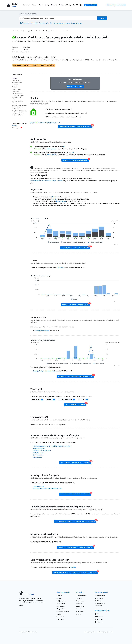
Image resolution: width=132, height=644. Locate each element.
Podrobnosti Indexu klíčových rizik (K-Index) (76, 126)
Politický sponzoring (63, 612)
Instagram (99, 622)
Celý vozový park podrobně (76, 404)
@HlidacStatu (100, 596)
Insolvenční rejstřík (17, 93)
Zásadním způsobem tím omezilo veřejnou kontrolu (47, 181)
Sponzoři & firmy (65, 5)
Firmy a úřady (61, 609)
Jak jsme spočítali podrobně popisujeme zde (45, 123)
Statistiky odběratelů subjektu (18, 102)
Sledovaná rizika (17, 80)
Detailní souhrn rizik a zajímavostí (76, 160)
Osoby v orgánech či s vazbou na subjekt (18, 114)
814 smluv (54, 197)
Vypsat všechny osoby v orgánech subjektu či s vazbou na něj (76, 572)
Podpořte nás (91, 5)
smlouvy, (61, 201)
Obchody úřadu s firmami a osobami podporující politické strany (19, 107)
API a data (79, 604)
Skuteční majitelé (17, 83)
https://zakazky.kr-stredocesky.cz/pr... (45, 371)
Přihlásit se (110, 5)
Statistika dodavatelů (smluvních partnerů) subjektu (18, 97)
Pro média (79, 609)
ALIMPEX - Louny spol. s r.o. (42, 451)
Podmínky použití (102, 632)
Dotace (34, 5)
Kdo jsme (79, 598)
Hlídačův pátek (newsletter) (100, 605)
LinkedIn (98, 601)
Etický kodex (80, 601)
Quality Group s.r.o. (39, 448)
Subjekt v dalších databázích (20, 111)
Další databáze (61, 617)
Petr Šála (73, 567)
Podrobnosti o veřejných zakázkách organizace (76, 376)
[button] (34, 65)
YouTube (99, 617)
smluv (54, 199)
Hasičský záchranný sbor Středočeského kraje (48, 489)
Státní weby (60, 619)
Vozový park (16, 91)
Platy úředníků (61, 604)
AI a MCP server (81, 606)
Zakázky (54, 5)
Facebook (99, 598)
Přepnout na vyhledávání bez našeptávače (36, 23)
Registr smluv (16, 85)
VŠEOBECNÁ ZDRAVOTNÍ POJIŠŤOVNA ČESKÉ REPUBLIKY (52, 446)
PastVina (77, 5)
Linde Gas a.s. (38, 457)
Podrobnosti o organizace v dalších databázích (76, 547)
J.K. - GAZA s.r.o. (38, 455)
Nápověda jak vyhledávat (62, 23)
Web (97, 614)
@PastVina (99, 619)
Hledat (102, 18)
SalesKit (14, 126)
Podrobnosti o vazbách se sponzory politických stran (76, 521)
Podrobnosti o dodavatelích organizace (76, 462)
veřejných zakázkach (42, 331)
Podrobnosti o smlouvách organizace (76, 247)
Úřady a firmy (25, 31)
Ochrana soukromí (90, 632)
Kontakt (78, 614)
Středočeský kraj (39, 486)
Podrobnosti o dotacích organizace (76, 304)
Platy (41, 5)
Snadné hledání (77, 23)
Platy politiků (60, 606)
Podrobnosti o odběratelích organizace (76, 494)
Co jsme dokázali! (81, 596)
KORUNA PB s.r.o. (39, 453)
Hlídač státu (16, 31)
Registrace (121, 5)
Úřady (47, 5)
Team (111, 632)
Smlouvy (26, 5)
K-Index (15, 78)
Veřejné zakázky (17, 89)
